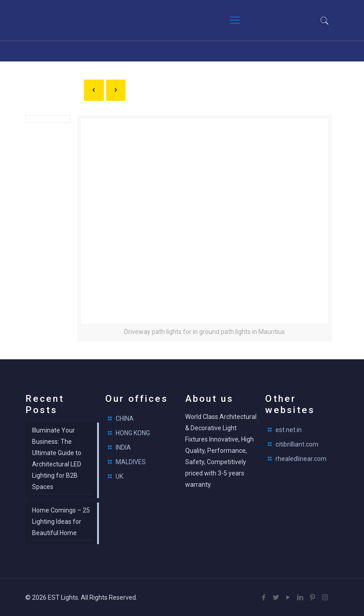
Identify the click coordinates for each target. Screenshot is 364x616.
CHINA (125, 419)
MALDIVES (131, 462)
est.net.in (289, 430)
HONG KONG (133, 433)
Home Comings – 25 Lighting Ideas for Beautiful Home (61, 522)
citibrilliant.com (297, 444)
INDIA (123, 447)
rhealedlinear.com (301, 459)
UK (119, 476)
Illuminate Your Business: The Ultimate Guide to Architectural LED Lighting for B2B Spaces (57, 458)
